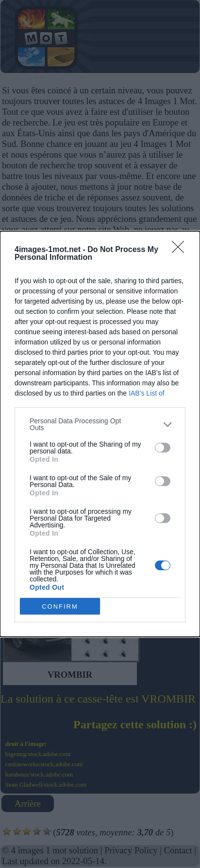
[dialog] (100, 434)
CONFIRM (60, 606)
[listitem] (100, 424)
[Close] (181, 250)
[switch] (163, 448)
